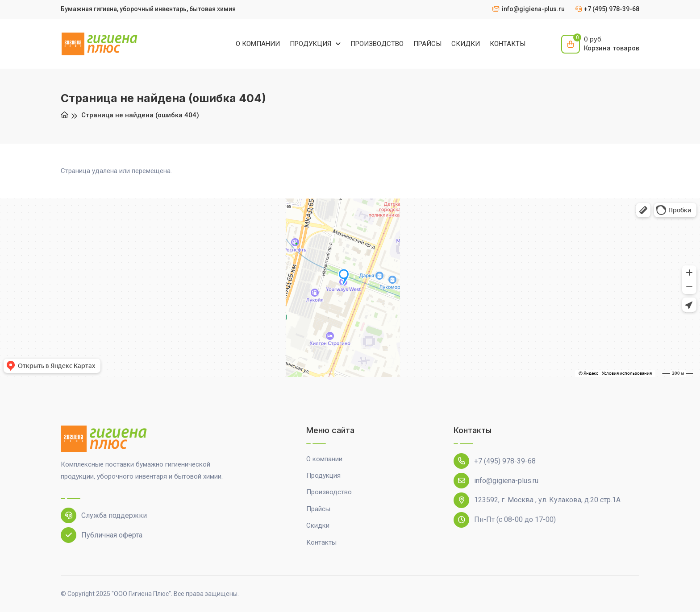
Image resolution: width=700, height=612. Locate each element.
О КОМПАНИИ (258, 44)
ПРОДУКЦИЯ (311, 44)
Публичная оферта (102, 535)
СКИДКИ (466, 44)
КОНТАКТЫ (508, 44)
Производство (329, 492)
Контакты (321, 542)
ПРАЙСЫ (427, 44)
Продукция (323, 476)
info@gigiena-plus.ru (496, 481)
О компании (324, 459)
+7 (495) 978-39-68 (495, 461)
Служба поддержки (104, 515)
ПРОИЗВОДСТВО (377, 44)
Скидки (318, 525)
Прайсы (318, 509)
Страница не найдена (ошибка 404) (140, 115)
